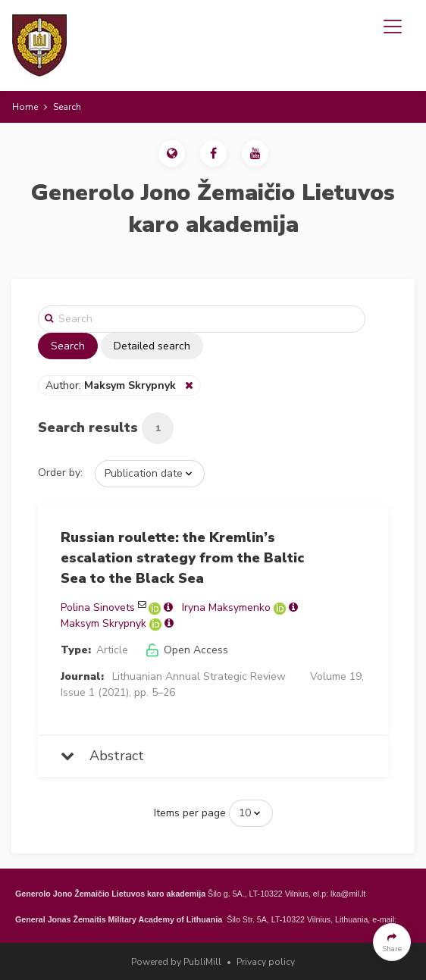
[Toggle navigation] (393, 27)
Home (25, 107)
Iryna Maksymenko (226, 607)
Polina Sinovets (98, 607)
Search (68, 346)
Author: (112, 385)
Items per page (190, 813)
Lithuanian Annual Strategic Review (199, 676)
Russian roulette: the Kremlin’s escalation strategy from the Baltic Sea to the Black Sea (182, 558)
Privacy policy (266, 962)
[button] (172, 153)
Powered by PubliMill (176, 962)
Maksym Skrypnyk (103, 623)
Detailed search (152, 346)
